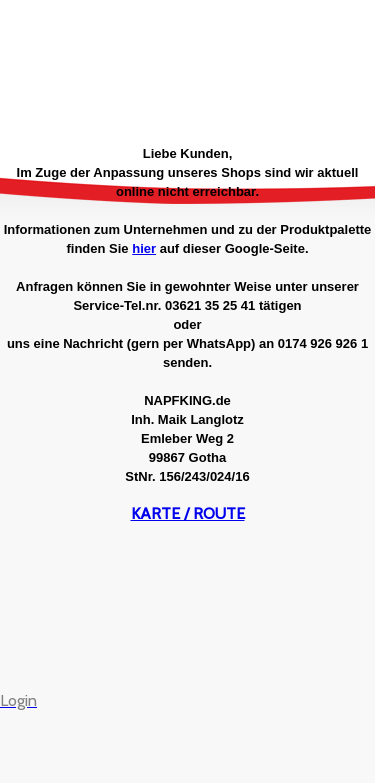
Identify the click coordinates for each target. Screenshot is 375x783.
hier (144, 248)
